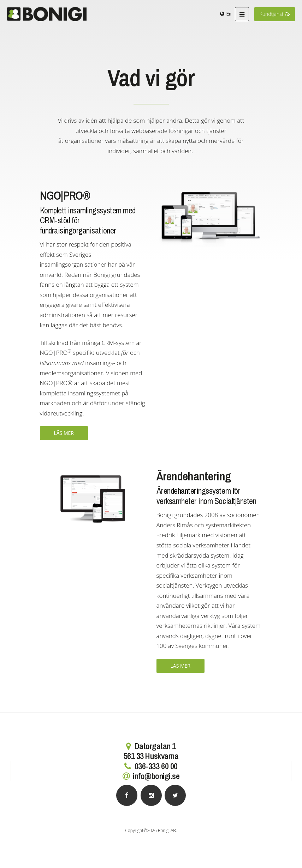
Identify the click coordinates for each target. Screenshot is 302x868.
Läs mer (64, 433)
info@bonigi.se (156, 776)
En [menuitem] (229, 14)
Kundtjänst (275, 14)
